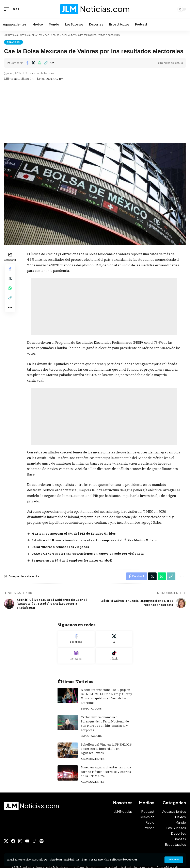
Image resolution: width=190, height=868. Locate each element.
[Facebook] (76, 638)
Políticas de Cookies (126, 860)
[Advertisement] (95, 113)
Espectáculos (91, 707)
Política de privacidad (60, 860)
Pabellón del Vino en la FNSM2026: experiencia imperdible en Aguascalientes (106, 743)
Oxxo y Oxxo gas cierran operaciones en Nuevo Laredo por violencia (87, 553)
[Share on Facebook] (27, 63)
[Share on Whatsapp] (40, 63)
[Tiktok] (114, 655)
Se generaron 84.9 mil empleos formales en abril (72, 560)
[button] (174, 860)
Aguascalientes (92, 753)
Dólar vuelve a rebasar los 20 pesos (60, 546)
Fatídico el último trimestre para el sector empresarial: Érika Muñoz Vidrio (93, 540)
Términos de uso (93, 860)
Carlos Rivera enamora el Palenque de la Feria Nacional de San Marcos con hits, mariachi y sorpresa (106, 720)
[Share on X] (33, 63)
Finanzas (13, 42)
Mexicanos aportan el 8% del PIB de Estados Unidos (73, 533)
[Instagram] (76, 655)
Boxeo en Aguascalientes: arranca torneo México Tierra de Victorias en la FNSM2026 (106, 765)
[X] (114, 638)
